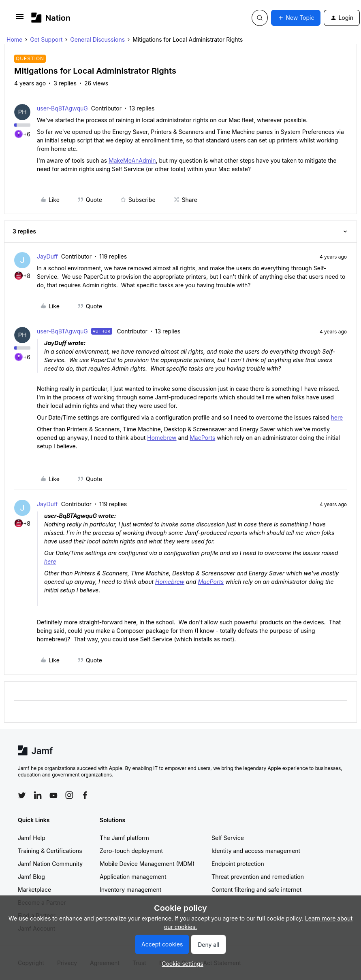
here (337, 417)
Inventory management (130, 890)
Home (14, 39)
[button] (20, 19)
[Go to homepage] (51, 18)
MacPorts (202, 438)
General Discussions (97, 39)
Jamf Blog (31, 877)
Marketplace (34, 890)
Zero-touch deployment (131, 851)
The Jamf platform (124, 838)
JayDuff (47, 256)
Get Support (46, 39)
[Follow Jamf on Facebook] (85, 795)
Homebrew (162, 438)
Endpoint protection (238, 864)
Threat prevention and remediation (258, 877)
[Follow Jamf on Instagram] (69, 795)
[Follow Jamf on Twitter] (22, 795)
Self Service (228, 838)
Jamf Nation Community (50, 864)
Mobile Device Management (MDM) (147, 864)
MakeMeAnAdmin (132, 160)
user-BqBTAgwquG (62, 108)
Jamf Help (32, 838)
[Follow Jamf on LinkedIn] (38, 795)
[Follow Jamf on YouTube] (53, 795)
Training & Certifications (50, 851)
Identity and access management (256, 851)
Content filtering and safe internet (256, 890)
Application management (133, 877)
